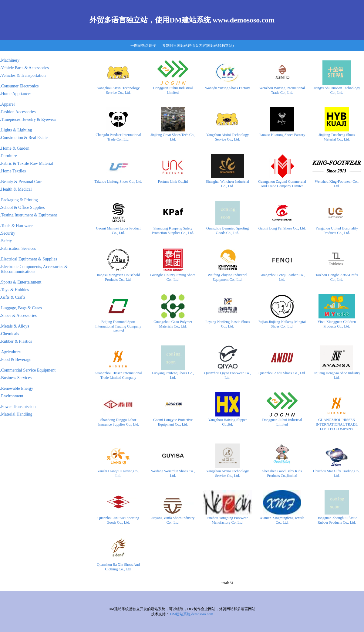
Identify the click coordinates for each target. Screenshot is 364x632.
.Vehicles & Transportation (23, 75)
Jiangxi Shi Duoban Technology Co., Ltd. (337, 90)
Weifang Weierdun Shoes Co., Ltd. (173, 473)
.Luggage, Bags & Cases (21, 308)
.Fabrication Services (18, 248)
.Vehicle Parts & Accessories (24, 68)
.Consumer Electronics (19, 86)
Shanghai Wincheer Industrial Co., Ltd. (228, 184)
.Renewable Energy (17, 388)
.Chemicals (10, 334)
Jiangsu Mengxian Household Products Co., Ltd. (118, 277)
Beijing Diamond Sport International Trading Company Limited (118, 326)
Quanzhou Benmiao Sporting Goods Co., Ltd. (227, 231)
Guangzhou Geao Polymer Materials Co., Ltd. (173, 324)
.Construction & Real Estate (24, 138)
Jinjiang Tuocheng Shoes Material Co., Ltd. (337, 137)
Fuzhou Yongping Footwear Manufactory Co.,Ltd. (227, 520)
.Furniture (8, 156)
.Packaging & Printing (19, 200)
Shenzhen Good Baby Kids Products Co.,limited (282, 473)
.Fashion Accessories (18, 112)
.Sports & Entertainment (21, 282)
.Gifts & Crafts (13, 297)
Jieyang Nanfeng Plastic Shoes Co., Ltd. (227, 324)
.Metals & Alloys (15, 326)
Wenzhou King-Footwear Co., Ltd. (337, 184)
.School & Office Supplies (22, 207)
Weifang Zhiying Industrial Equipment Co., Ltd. (227, 277)
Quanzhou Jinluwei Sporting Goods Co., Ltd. (118, 520)
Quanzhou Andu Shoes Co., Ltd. (282, 373)
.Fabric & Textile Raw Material (27, 163)
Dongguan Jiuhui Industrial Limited (173, 90)
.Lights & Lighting (16, 130)
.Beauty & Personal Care (21, 182)
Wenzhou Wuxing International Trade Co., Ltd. (282, 90)
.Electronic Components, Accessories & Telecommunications (34, 269)
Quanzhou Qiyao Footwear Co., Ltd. (228, 375)
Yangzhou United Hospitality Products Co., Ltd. (337, 231)
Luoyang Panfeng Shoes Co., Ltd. (173, 375)
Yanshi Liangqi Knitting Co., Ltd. (118, 473)
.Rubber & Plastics (16, 341)
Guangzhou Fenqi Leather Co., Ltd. (282, 277)
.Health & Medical (16, 189)
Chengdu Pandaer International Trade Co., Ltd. (118, 137)
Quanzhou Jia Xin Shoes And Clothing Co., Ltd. (118, 567)
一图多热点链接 (143, 46)
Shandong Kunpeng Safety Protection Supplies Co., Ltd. (173, 231)
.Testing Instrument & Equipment (29, 215)
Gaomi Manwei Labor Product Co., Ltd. (118, 231)
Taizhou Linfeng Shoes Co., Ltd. (118, 182)
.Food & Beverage (16, 360)
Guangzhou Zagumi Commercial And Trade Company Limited (282, 184)
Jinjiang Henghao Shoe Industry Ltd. (337, 375)
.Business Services (16, 378)
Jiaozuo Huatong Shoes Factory (282, 135)
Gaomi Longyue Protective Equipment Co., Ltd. (173, 422)
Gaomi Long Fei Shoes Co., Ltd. (282, 228)
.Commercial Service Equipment (28, 370)
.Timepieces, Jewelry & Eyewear (28, 119)
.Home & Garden (15, 148)
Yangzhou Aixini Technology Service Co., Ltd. (118, 90)
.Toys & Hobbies (14, 290)
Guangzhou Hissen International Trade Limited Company (118, 375)
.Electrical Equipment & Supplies (29, 259)
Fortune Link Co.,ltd (173, 182)
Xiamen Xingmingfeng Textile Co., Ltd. (282, 520)
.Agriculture (10, 352)
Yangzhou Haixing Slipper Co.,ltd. (227, 422)
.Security (8, 233)
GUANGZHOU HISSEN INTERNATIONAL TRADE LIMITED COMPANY (337, 424)
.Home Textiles (13, 171)
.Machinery (10, 60)
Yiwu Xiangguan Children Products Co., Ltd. (337, 324)
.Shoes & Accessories (18, 316)
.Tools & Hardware (16, 226)
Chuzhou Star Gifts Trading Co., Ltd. (337, 473)
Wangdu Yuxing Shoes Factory (227, 88)
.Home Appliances (16, 94)
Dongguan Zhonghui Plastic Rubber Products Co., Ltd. (337, 520)
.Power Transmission (18, 407)
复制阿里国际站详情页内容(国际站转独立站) (198, 46)
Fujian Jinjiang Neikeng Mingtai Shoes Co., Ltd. (282, 324)
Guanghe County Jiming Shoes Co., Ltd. (173, 277)
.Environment (12, 396)
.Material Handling (16, 414)
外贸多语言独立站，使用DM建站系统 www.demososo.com (182, 20)
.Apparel (7, 104)
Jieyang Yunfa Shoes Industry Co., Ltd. (173, 520)
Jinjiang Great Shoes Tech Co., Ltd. (173, 137)
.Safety (6, 241)
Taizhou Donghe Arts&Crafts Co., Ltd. (337, 277)
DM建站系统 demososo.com (192, 614)
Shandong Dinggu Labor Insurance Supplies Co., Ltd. (118, 422)
